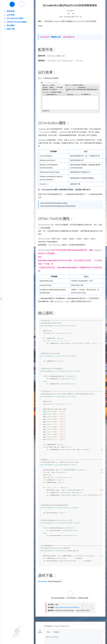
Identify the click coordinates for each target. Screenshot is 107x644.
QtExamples (43, 581)
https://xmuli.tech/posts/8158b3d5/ (67, 607)
